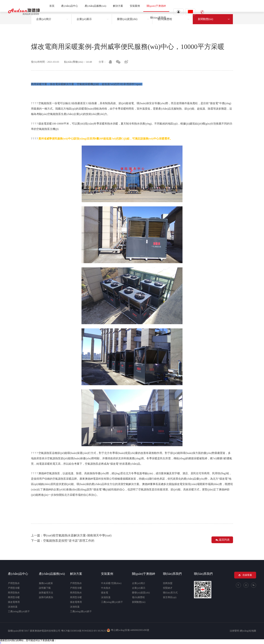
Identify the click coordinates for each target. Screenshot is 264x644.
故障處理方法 (46, 593)
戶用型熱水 (14, 583)
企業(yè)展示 (139, 588)
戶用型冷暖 (14, 588)
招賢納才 (168, 588)
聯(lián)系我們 (158, 18)
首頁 (52, 6)
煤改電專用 (14, 602)
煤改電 (105, 593)
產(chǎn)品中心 (70, 6)
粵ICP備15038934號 (71, 631)
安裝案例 (135, 6)
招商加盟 (168, 583)
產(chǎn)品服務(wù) (95, 6)
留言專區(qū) (170, 597)
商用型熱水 (14, 593)
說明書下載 (45, 588)
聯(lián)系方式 (170, 593)
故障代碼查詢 (46, 597)
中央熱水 (106, 588)
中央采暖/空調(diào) (111, 583)
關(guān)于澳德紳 (156, 6)
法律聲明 (234, 631)
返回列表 (222, 540)
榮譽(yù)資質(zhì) (141, 593)
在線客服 (245, 575)
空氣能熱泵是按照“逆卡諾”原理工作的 (69, 541)
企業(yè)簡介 (139, 583)
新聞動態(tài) (139, 602)
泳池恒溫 (13, 607)
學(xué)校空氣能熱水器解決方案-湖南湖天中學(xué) (77, 535)
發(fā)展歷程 (138, 597)
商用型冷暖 (14, 597)
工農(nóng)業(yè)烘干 (19, 611)
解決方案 (118, 6)
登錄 (178, 12)
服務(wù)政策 (46, 583)
